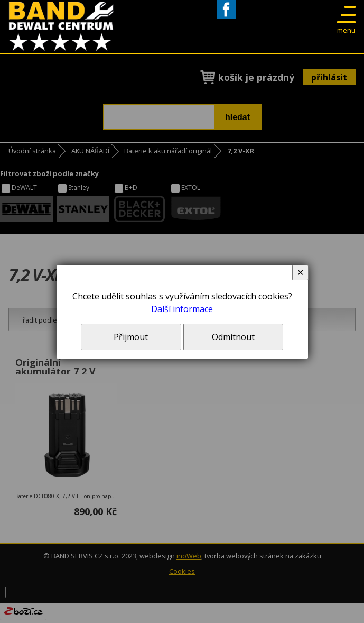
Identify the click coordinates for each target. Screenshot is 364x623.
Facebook (226, 19)
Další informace (182, 309)
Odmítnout (233, 337)
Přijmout (131, 337)
